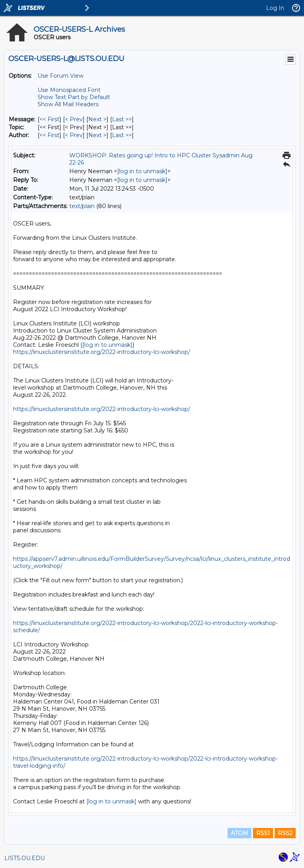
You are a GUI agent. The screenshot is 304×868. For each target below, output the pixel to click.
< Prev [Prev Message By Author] (74, 135)
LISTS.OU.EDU (25, 858)
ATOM (239, 833)
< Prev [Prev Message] (74, 119)
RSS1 (263, 833)
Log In (275, 8)
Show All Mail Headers (68, 104)
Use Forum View (61, 76)
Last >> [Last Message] (122, 119)
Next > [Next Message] (97, 119)
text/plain (82, 206)
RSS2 (285, 833)
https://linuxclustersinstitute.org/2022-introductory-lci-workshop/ (102, 352)
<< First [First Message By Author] (49, 135)
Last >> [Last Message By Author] (122, 135)
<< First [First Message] (49, 119)
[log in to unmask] (142, 171)
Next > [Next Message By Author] (97, 135)
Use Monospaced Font (69, 90)
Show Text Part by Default (74, 97)
